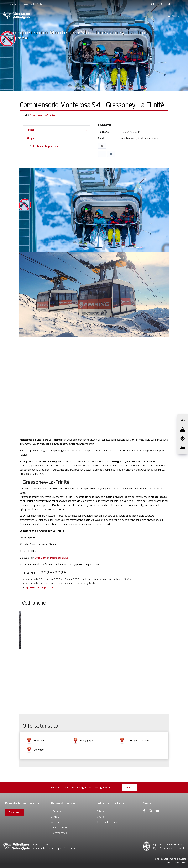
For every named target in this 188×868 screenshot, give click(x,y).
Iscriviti (129, 787)
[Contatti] (153, 4)
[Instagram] (150, 811)
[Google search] (169, 4)
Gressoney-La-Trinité (42, 115)
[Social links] (161, 4)
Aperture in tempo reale (40, 587)
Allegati (31, 138)
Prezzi (30, 130)
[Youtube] (157, 811)
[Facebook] (144, 811)
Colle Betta (41, 558)
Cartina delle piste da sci (47, 146)
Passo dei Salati (59, 558)
